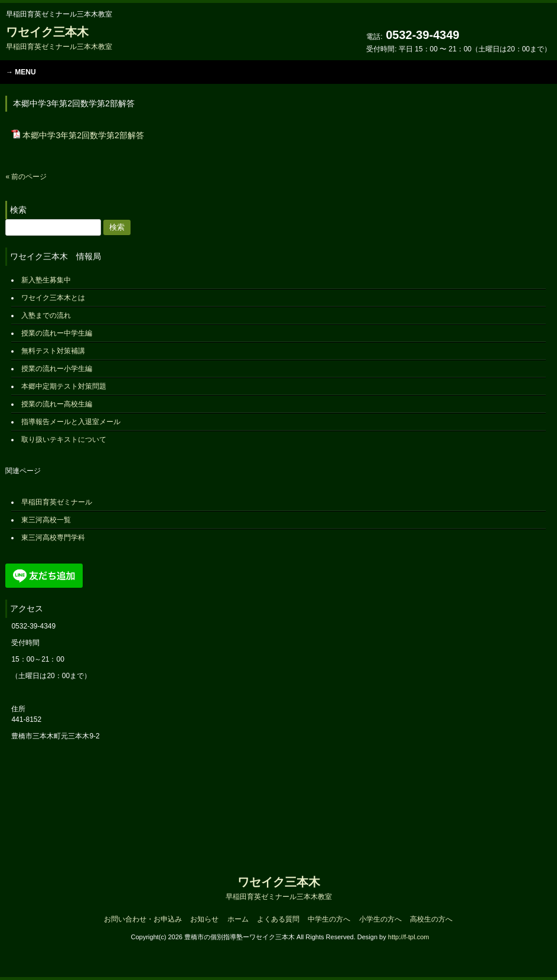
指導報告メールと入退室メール (71, 422)
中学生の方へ (329, 919)
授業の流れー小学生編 (57, 369)
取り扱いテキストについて (64, 439)
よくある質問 (278, 919)
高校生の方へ (431, 919)
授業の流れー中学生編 (57, 333)
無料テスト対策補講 (53, 351)
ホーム (238, 919)
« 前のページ (26, 177)
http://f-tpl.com (409, 937)
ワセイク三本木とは (53, 298)
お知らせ (204, 919)
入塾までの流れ (46, 315)
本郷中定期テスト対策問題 (64, 386)
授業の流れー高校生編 (57, 404)
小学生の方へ (380, 919)
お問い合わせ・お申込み (143, 919)
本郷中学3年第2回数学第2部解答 (83, 135)
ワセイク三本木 (59, 38)
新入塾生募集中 (46, 280)
